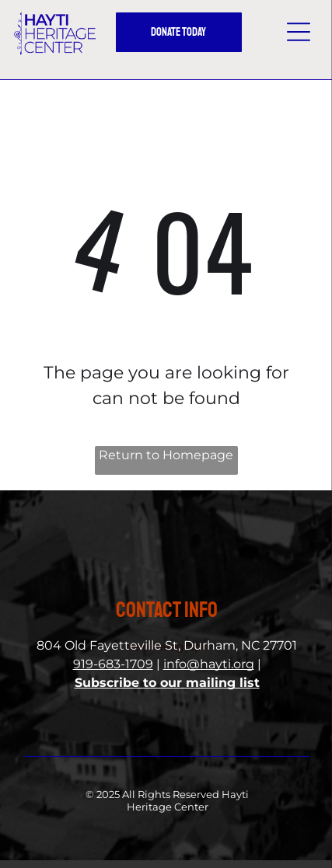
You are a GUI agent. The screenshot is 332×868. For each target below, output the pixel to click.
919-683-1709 (113, 664)
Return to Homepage (166, 455)
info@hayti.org (209, 664)
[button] (299, 32)
